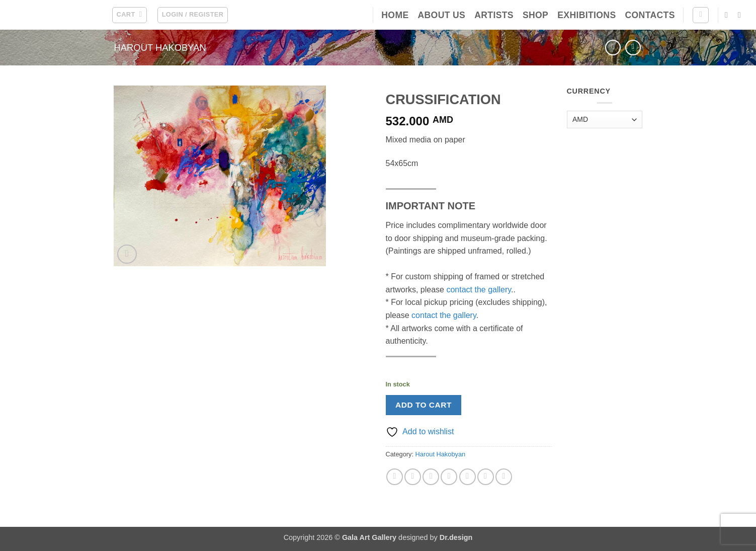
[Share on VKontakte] (468, 477)
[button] (130, 15)
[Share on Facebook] (395, 477)
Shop (535, 15)
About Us (441, 15)
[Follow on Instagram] (742, 15)
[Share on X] (413, 477)
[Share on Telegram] (504, 477)
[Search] (701, 15)
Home (395, 15)
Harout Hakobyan (160, 48)
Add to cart (424, 405)
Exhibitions (586, 15)
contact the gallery (479, 290)
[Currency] (605, 120)
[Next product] (613, 48)
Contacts (650, 15)
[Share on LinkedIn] (486, 477)
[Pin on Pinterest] (449, 477)
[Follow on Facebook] (729, 15)
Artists (494, 15)
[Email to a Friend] (431, 477)
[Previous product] (633, 48)
